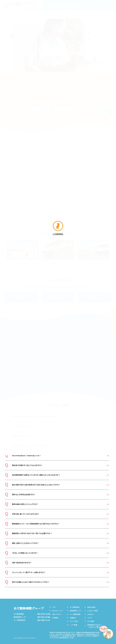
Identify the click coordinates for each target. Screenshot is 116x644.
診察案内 (22, 298)
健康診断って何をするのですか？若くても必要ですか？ (32, 533)
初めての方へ (57, 614)
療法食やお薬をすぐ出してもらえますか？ (27, 465)
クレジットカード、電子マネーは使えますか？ (28, 572)
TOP (54, 607)
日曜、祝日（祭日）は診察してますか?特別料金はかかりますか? (35, 417)
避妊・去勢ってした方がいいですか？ (25, 543)
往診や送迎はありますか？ (22, 563)
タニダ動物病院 (94, 263)
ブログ (42, 365)
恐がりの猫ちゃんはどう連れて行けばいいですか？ (30, 582)
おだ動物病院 (23, 263)
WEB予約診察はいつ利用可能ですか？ (26, 455)
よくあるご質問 (93, 611)
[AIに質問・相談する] (107, 633)
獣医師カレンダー (40, 355)
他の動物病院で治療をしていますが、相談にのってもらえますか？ (36, 475)
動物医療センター (59, 263)
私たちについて (58, 611)
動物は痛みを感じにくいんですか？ (25, 504)
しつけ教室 (96, 298)
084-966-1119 (44, 620)
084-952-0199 (44, 617)
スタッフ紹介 (86, 365)
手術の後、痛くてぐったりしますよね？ (25, 514)
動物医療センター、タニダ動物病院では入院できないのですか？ (36, 524)
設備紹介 (59, 298)
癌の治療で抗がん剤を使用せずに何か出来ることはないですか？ (36, 485)
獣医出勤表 (91, 607)
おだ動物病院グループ (29, 608)
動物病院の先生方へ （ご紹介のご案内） (85, 375)
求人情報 (41, 376)
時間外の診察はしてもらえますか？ (25, 436)
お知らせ (87, 355)
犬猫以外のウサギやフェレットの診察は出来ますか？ (31, 446)
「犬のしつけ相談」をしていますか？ (25, 553)
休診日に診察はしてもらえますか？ (25, 426)
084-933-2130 (44, 614)
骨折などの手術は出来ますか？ (24, 494)
